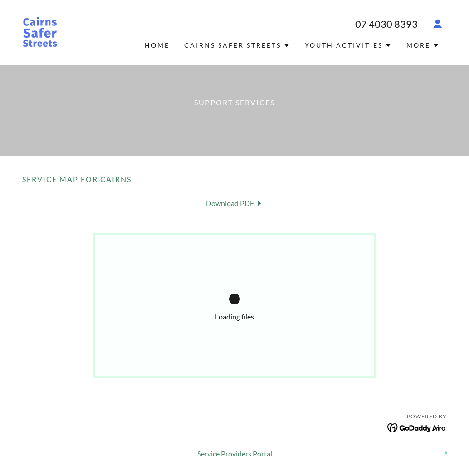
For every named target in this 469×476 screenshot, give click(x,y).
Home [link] (157, 45)
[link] (40, 32)
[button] (438, 24)
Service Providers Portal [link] (235, 454)
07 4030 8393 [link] (386, 24)
